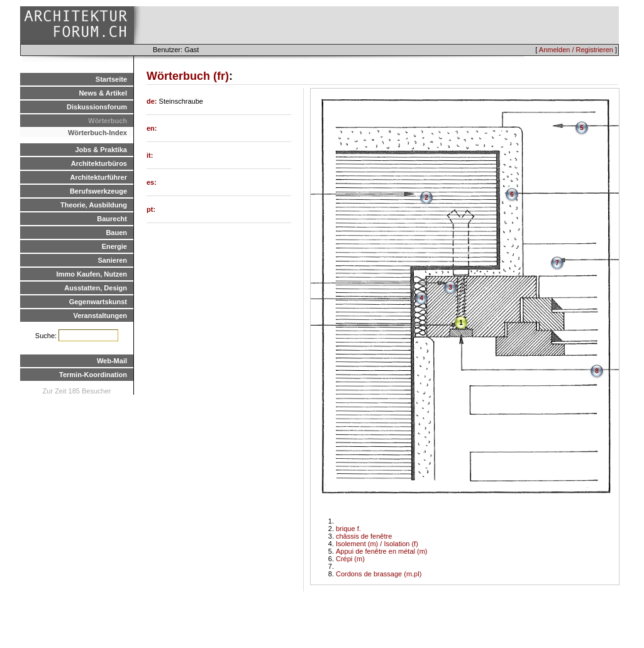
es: (152, 182)
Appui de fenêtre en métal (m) (382, 551)
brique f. (348, 529)
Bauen (116, 233)
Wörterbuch (108, 121)
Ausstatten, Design (96, 288)
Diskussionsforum (97, 107)
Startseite (111, 79)
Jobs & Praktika (101, 150)
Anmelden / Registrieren (576, 50)
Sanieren (113, 260)
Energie (114, 246)
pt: (151, 209)
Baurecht (112, 219)
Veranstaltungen (100, 316)
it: (150, 155)
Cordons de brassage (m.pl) (379, 574)
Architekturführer (99, 177)
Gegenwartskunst (98, 302)
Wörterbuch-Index (97, 133)
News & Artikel (103, 93)
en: (152, 128)
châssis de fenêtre (364, 536)
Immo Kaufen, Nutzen (92, 274)
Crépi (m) (350, 559)
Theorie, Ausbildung (94, 205)
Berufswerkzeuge (98, 191)
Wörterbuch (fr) (188, 76)
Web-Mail (112, 361)
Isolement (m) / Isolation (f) (377, 544)
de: (153, 101)
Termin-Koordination (93, 375)
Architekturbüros (99, 163)
